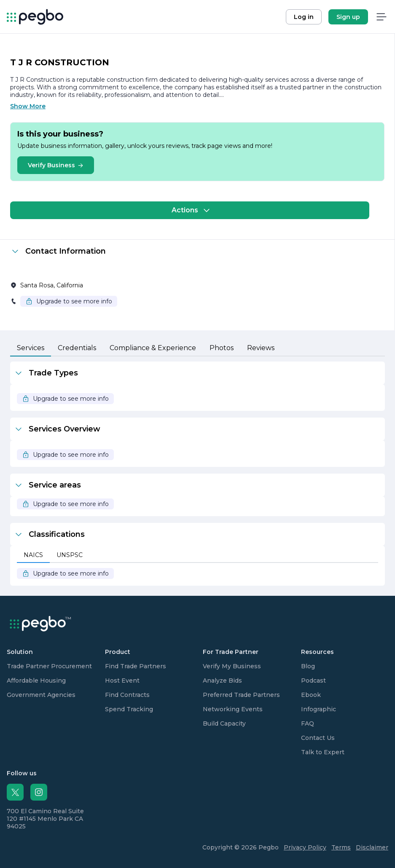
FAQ (308, 723)
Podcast (313, 680)
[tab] (31, 348)
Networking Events (233, 709)
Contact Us (318, 738)
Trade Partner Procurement (49, 666)
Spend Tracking (129, 709)
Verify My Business (232, 666)
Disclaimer (372, 847)
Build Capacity (224, 723)
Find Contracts (127, 695)
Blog (308, 666)
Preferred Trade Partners (241, 695)
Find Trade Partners (136, 666)
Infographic (318, 709)
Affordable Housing (36, 680)
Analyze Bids (222, 680)
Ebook (311, 695)
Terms (341, 847)
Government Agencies (41, 695)
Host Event (122, 680)
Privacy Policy (305, 847)
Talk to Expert (323, 752)
